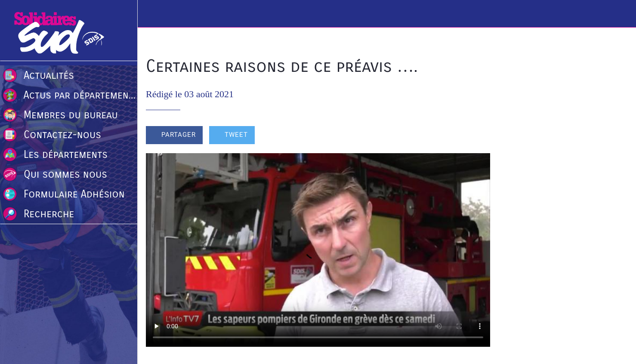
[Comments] (480, 136)
